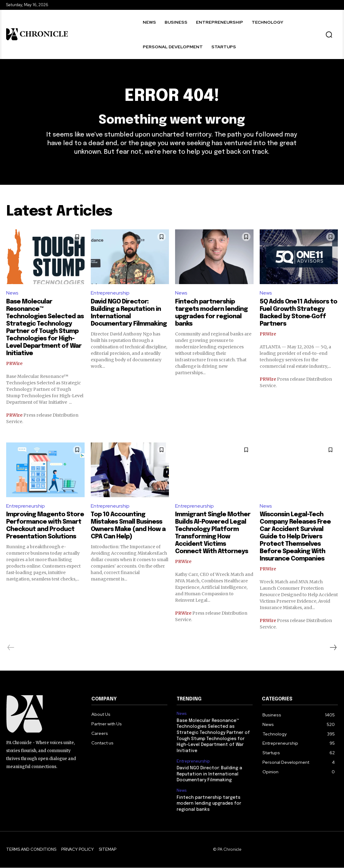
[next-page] (333, 648)
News (12, 293)
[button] (329, 34)
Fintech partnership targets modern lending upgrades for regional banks (209, 804)
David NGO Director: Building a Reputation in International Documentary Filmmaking (209, 774)
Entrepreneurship (110, 293)
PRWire (14, 364)
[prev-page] (11, 648)
